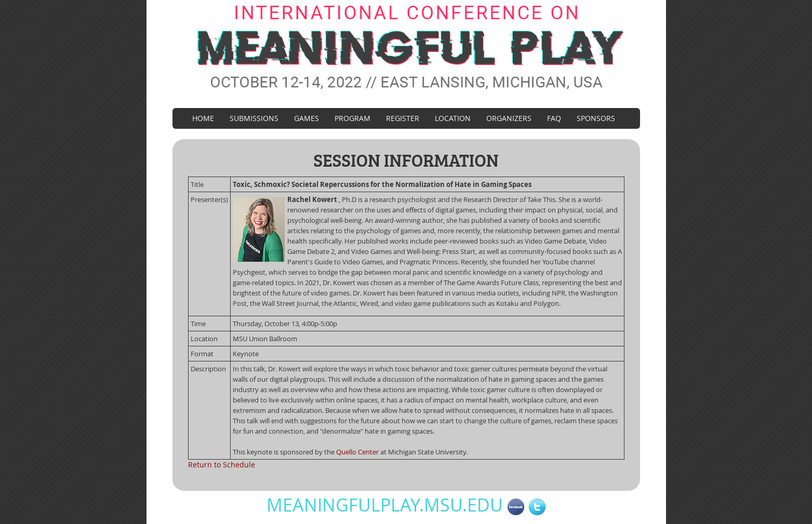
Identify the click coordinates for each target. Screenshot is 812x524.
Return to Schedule (222, 465)
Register (403, 118)
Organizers (509, 118)
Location (453, 118)
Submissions (254, 118)
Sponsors (596, 118)
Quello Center (357, 452)
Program (352, 118)
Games (307, 118)
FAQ (554, 118)
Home (203, 118)
